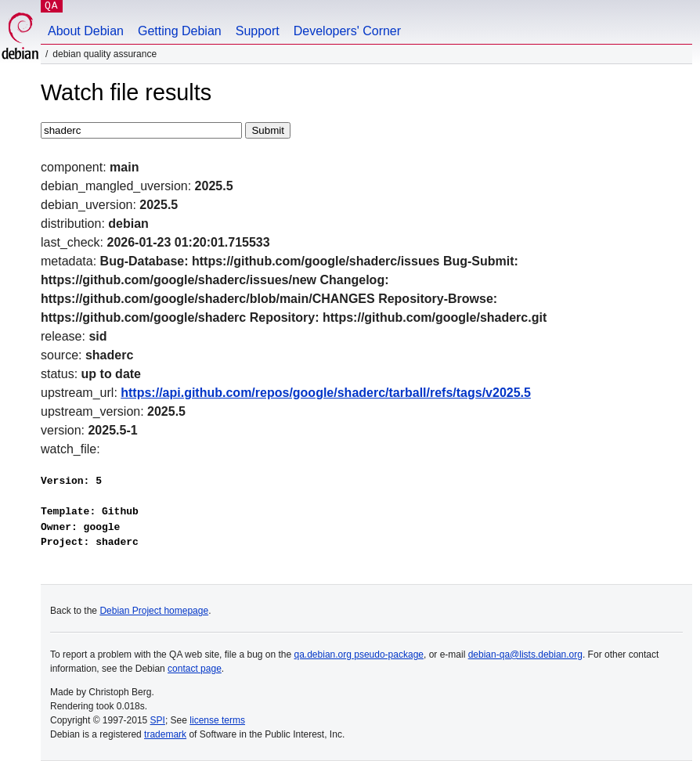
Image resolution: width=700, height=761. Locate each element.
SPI (158, 720)
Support (258, 31)
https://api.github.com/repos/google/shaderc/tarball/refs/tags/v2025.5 (326, 393)
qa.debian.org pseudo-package (359, 655)
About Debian (86, 31)
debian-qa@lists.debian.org (525, 655)
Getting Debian (180, 31)
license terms (217, 720)
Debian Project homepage (154, 611)
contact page (195, 669)
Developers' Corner (347, 31)
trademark (165, 734)
